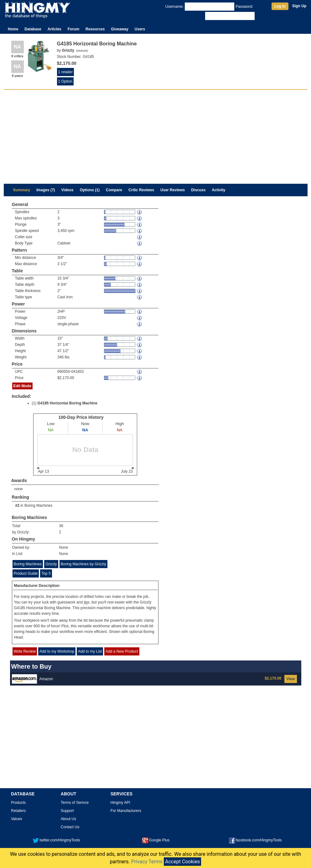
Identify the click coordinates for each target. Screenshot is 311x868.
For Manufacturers (126, 811)
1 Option (65, 81)
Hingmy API (120, 803)
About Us (68, 819)
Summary (22, 190)
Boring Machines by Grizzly (83, 564)
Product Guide (26, 573)
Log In (280, 6)
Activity (218, 190)
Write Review (25, 651)
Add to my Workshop (57, 651)
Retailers (18, 811)
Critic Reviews (141, 190)
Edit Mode (22, 386)
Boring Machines (38, 506)
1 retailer (66, 72)
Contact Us (70, 827)
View (290, 679)
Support (67, 811)
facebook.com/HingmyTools (255, 840)
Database (33, 29)
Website (82, 51)
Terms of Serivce (75, 803)
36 (61, 526)
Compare (114, 190)
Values (17, 819)
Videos (67, 190)
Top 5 (46, 573)
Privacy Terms (147, 862)
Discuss (198, 190)
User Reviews (173, 190)
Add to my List (90, 651)
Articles (54, 29)
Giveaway (119, 29)
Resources (95, 29)
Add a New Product (122, 651)
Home (13, 29)
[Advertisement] (156, 137)
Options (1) (90, 190)
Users (140, 29)
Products (18, 803)
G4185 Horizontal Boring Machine (67, 403)
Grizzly (51, 564)
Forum (73, 29)
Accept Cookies (182, 862)
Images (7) (46, 190)
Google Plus (156, 840)
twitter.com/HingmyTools (56, 840)
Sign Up (299, 6)
